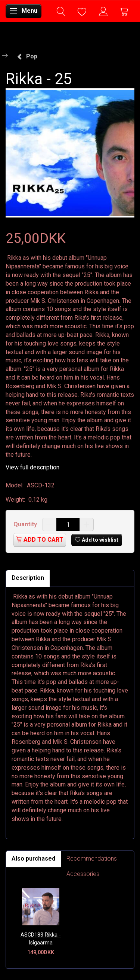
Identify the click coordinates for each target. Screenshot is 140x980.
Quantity (26, 524)
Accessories (83, 874)
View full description (32, 467)
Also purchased (33, 859)
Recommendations (92, 859)
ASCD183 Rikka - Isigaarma (41, 939)
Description (28, 578)
